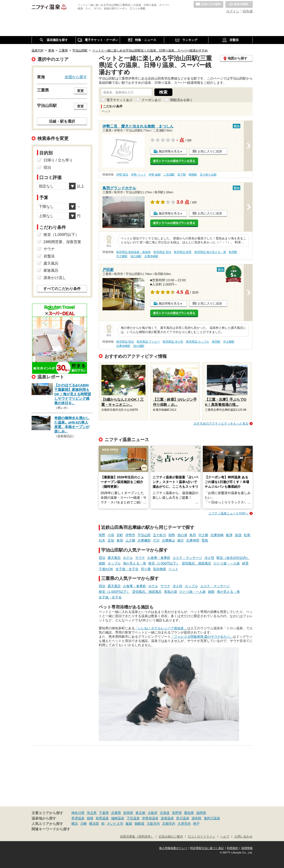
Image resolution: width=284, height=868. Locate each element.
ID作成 (248, 11)
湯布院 (197, 818)
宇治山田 (144, 535)
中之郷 (203, 535)
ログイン (233, 11)
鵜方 (181, 540)
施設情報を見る (169, 151)
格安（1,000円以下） (164, 563)
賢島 (205, 540)
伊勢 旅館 (155, 175)
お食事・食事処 (159, 558)
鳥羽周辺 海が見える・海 (210, 252)
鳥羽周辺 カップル (198, 342)
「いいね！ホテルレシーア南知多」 (161, 628)
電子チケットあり (120, 100)
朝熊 (172, 535)
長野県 (177, 813)
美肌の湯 (171, 592)
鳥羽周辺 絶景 (183, 252)
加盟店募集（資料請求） (137, 837)
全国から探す (76, 77)
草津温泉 (78, 818)
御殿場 (139, 824)
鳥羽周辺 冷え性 (173, 342)
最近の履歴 (239, 4)
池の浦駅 (136, 256)
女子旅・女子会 (127, 569)
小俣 (111, 535)
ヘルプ (225, 837)
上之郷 (130, 540)
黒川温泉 (183, 818)
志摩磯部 (144, 540)
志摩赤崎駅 (151, 256)
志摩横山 (168, 540)
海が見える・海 (135, 563)
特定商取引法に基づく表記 (207, 848)
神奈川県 (78, 813)
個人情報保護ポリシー (173, 848)
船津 (229, 535)
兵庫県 (116, 813)
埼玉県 (92, 813)
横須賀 (94, 824)
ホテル (128, 558)
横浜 (75, 824)
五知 (111, 540)
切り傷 (146, 569)
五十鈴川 (160, 535)
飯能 (129, 824)
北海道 (165, 813)
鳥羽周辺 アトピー (148, 342)
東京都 (140, 813)
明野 (102, 535)
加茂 (238, 535)
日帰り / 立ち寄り (58, 160)
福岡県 (201, 813)
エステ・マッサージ (187, 558)
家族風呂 (51, 270)
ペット (173, 569)
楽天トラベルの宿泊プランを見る (174, 161)
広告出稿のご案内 (171, 837)
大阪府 (153, 813)
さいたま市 (115, 824)
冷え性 (209, 558)
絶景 (245, 563)
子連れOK (106, 569)
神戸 (196, 824)
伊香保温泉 (150, 818)
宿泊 (102, 558)
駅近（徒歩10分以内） (233, 558)
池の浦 (182, 535)
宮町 (120, 535)
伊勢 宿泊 (122, 175)
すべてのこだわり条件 (62, 289)
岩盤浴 (49, 256)
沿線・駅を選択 (62, 121)
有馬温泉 (102, 818)
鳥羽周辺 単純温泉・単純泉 (133, 252)
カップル (114, 563)
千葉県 (104, 813)
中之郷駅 (122, 256)
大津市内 (184, 824)
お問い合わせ (244, 837)
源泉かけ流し (55, 278)
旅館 (102, 563)
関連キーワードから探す (51, 829)
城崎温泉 (118, 818)
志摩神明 (193, 540)
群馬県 (128, 813)
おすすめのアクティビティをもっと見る (221, 423)
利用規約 (233, 848)
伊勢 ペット (138, 175)
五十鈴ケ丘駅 (208, 175)
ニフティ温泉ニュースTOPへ (228, 513)
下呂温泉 (133, 818)
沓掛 (120, 540)
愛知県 (189, 813)
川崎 (84, 824)
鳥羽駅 (233, 252)
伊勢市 (130, 535)
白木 (102, 540)
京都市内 (169, 824)
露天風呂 (114, 558)
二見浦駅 (169, 175)
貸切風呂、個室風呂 (197, 563)
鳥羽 (193, 535)
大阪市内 (153, 824)
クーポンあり (151, 100)
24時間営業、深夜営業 (62, 242)
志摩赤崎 (217, 535)
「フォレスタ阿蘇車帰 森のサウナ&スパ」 (202, 637)
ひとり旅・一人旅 (227, 563)
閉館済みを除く (182, 100)
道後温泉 (167, 818)
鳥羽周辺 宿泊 (162, 252)
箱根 (90, 818)
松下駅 (182, 175)
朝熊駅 (193, 175)
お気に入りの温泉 (208, 4)
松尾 (247, 535)
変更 (80, 91)
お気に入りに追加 (210, 151)
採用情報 (247, 848)
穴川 (156, 540)
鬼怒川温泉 (212, 818)
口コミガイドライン (202, 837)
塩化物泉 (160, 569)
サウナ (140, 558)
